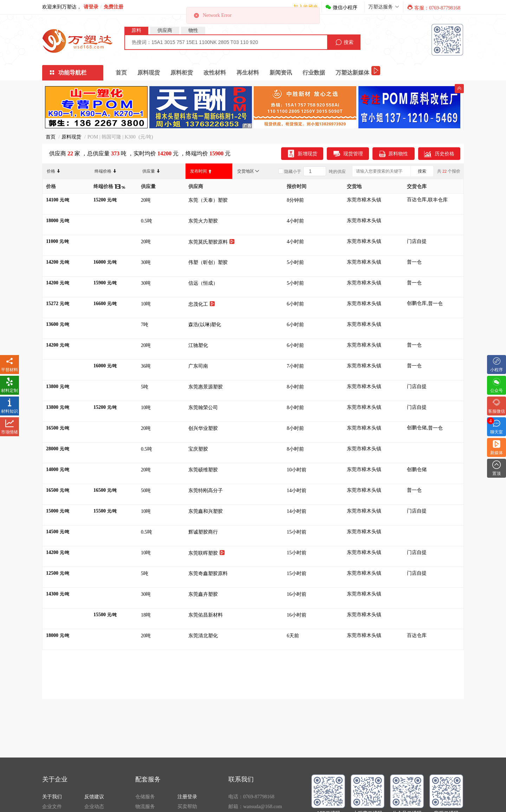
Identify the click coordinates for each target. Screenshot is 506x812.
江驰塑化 (199, 345)
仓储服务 (145, 797)
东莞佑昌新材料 (206, 615)
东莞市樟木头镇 (364, 200)
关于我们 (52, 797)
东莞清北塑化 (204, 636)
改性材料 (215, 73)
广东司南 (199, 366)
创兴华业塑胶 (204, 428)
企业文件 (52, 807)
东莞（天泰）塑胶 (209, 200)
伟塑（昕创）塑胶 (209, 262)
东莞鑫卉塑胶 (204, 594)
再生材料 (248, 73)
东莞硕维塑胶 (204, 470)
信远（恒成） (204, 283)
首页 (121, 73)
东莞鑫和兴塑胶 (206, 511)
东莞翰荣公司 (204, 408)
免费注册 (113, 7)
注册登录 (187, 797)
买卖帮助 (187, 807)
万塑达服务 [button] (384, 7)
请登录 (91, 7)
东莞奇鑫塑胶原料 (209, 573)
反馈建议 (94, 797)
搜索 (422, 171)
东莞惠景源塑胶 (206, 387)
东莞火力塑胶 (204, 221)
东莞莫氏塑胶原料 (212, 242)
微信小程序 (341, 8)
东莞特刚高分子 (206, 491)
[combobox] (226, 42)
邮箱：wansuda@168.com (255, 807)
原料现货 (149, 73)
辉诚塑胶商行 (204, 532)
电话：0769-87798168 (251, 797)
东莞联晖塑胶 (207, 553)
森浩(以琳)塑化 (205, 325)
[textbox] (226, 42)
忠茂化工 (202, 304)
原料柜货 (182, 73)
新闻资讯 (281, 73)
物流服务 (145, 807)
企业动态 (94, 807)
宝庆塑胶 (199, 449)
